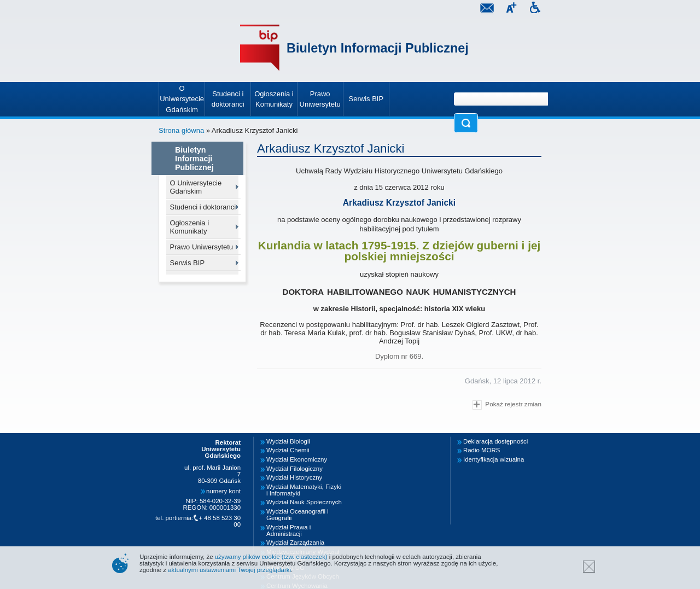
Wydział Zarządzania (295, 543)
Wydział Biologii (288, 441)
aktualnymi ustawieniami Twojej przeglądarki (229, 570)
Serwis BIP (188, 263)
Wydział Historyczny (294, 477)
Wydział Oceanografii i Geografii (297, 515)
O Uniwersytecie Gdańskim (196, 187)
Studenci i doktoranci (203, 207)
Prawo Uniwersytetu (202, 247)
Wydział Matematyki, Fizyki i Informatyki (304, 490)
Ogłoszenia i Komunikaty (190, 227)
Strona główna (181, 130)
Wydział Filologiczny (294, 469)
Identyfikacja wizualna (494, 459)
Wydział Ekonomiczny (297, 459)
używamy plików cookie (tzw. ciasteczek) (271, 557)
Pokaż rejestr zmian (507, 405)
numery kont (223, 491)
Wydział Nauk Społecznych (304, 502)
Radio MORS (482, 450)
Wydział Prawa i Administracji (288, 530)
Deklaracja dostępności (495, 441)
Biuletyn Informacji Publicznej (378, 48)
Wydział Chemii (288, 450)
